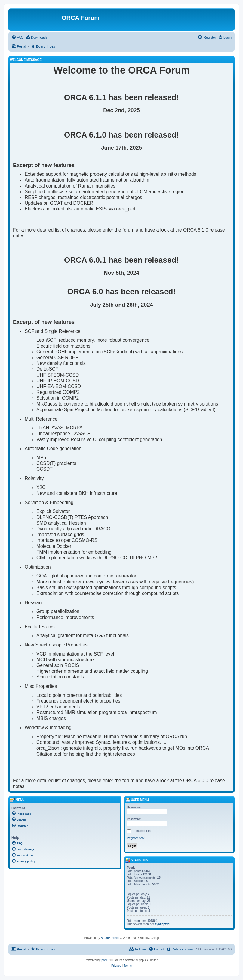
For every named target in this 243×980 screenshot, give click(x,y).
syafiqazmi (163, 924)
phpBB (106, 960)
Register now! (136, 838)
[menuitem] (17, 37)
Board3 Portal (110, 938)
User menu (137, 800)
